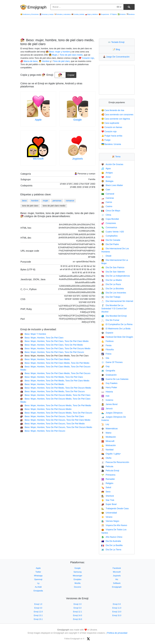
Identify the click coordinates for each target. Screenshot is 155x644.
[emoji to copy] (60, 75)
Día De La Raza (111, 284)
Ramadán (108, 479)
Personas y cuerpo (46, 14)
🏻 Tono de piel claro (61, 61)
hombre (35, 201)
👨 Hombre (44, 61)
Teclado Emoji (117, 42)
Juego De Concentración (117, 57)
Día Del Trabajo (111, 297)
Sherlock (108, 496)
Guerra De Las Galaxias (115, 379)
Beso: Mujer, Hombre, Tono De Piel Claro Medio (45, 359)
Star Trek (108, 500)
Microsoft (38, 159)
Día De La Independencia (116, 276)
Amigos (107, 173)
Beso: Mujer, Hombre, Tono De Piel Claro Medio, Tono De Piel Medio (55, 363)
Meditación (109, 437)
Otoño (106, 458)
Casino (107, 206)
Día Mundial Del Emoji (114, 316)
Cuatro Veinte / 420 (113, 232)
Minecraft (108, 441)
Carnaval (108, 194)
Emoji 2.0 (78, 604)
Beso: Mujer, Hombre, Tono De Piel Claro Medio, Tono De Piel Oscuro (55, 373)
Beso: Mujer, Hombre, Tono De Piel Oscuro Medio (46, 409)
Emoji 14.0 (77, 615)
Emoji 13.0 (117, 612)
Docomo (77, 587)
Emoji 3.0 (117, 604)
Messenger (77, 576)
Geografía (108, 371)
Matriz (106, 433)
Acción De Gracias (112, 164)
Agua (106, 168)
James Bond (109, 404)
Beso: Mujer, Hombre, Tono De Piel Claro (42, 338)
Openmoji (38, 579)
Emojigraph (37, 7)
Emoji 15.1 (38, 619)
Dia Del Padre (110, 244)
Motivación (109, 445)
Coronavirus (109, 227)
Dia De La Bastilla (112, 545)
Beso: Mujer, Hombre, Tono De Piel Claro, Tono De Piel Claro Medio (54, 341)
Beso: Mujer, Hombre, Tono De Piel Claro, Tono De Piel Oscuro (52, 352)
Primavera (108, 475)
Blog (117, 49)
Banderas (131, 14)
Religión (107, 483)
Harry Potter (109, 387)
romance (70, 201)
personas (57, 201)
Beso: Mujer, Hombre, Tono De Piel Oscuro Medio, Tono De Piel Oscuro (56, 413)
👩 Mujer (53, 55)
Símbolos (122, 14)
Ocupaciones (104, 14)
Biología (107, 181)
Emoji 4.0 (38, 608)
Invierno (107, 400)
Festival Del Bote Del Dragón (117, 337)
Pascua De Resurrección (115, 462)
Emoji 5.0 (78, 608)
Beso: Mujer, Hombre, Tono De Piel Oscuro (43, 431)
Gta (105, 358)
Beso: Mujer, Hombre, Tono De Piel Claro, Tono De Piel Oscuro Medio (55, 348)
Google (78, 120)
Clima (106, 215)
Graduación (109, 375)
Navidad (107, 450)
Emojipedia (38, 591)
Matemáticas (110, 429)
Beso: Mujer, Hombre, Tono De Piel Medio (42, 384)
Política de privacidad (117, 633)
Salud (106, 487)
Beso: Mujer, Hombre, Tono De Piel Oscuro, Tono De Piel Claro (52, 416)
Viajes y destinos (92, 14)
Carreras (108, 198)
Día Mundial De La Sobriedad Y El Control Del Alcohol (114, 309)
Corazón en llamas (112, 127)
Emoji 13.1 (38, 615)
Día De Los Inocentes (114, 293)
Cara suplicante (110, 123)
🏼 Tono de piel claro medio (71, 55)
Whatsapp (38, 576)
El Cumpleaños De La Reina (117, 324)
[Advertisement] (77, 28)
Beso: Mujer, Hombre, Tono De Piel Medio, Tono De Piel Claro (52, 377)
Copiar (71, 74)
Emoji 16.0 (77, 619)
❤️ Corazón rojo (86, 58)
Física (106, 354)
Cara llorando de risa (113, 110)
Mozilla (77, 583)
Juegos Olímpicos (112, 413)
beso (24, 201)
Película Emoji (110, 471)
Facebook (117, 568)
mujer (46, 201)
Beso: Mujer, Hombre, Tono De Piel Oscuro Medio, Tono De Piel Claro (55, 395)
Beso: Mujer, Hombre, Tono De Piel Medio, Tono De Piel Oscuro (53, 391)
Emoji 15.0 (117, 615)
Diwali (106, 256)
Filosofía (108, 350)
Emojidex (77, 579)
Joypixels (77, 159)
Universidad (109, 513)
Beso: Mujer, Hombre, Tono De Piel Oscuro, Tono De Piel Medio (53, 424)
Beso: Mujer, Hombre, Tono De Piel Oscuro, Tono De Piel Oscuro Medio (56, 427)
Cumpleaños (109, 236)
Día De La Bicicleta (113, 289)
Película (107, 466)
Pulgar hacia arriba (112, 136)
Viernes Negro (110, 521)
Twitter (38, 572)
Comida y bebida (78, 14)
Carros (107, 202)
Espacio (107, 333)
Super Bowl (109, 504)
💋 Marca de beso (29, 61)
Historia (107, 392)
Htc (117, 579)
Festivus (107, 341)
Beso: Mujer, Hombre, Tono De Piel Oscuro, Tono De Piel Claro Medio (55, 420)
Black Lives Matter (112, 185)
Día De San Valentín (113, 272)
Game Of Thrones (112, 362)
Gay (105, 366)
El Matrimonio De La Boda (116, 329)
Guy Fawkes (109, 383)
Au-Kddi (38, 587)
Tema (117, 157)
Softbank (117, 583)
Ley (105, 424)
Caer (106, 190)
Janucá (107, 409)
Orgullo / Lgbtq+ (111, 454)
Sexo (106, 492)
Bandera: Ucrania (111, 144)
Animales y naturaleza (62, 14)
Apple (38, 120)
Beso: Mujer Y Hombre (33, 334)
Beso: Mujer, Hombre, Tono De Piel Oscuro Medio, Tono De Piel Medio (56, 405)
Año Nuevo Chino (112, 537)
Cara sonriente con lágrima (116, 119)
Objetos (113, 14)
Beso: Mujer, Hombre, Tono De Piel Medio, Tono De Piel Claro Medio (55, 381)
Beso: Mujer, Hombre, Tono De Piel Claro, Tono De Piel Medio (52, 345)
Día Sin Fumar (110, 320)
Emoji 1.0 (38, 604)
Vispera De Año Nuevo (114, 525)
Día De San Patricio (113, 267)
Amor (106, 177)
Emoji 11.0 (117, 608)
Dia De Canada (111, 240)
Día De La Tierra (111, 550)
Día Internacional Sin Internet (117, 301)
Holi (105, 396)
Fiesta (106, 345)
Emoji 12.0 (38, 612)
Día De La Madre (112, 280)
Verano (107, 517)
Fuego (106, 140)
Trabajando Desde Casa (115, 508)
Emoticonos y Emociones (30, 14)
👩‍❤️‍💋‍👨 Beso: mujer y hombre (58, 52)
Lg (38, 583)
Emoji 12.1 (77, 612)
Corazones (109, 223)
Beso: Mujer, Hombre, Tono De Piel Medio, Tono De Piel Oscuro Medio (56, 388)
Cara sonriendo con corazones (117, 115)
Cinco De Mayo (111, 211)
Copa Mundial (110, 219)
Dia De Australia (111, 541)
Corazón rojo (109, 132)
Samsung (77, 572)
